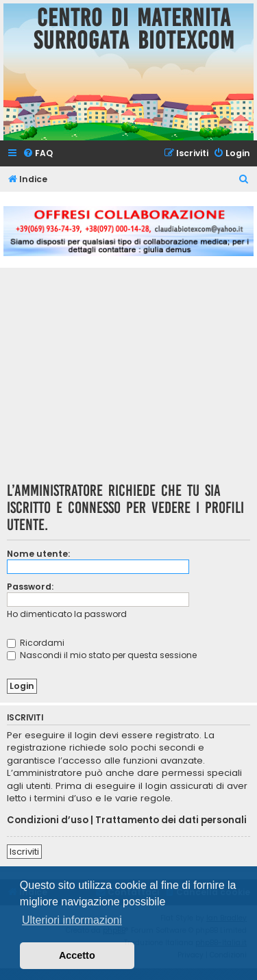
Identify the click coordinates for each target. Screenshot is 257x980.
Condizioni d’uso (48, 820)
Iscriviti (24, 852)
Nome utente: (38, 554)
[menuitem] (38, 154)
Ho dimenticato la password (67, 614)
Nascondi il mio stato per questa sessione (102, 655)
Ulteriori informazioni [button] (72, 920)
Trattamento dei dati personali (171, 820)
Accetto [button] (77, 955)
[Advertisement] (128, 379)
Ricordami (36, 643)
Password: (30, 587)
